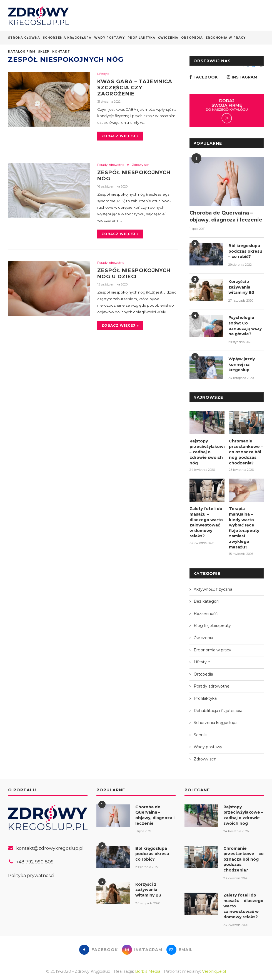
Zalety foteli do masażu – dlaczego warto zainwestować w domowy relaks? (206, 522)
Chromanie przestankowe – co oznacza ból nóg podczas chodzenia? (246, 452)
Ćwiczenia (168, 38)
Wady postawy (109, 38)
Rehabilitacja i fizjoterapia (218, 711)
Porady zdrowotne (111, 165)
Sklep (44, 52)
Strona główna (24, 38)
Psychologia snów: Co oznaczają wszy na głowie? (245, 326)
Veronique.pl (214, 971)
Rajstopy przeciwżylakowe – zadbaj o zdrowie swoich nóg (207, 452)
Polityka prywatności (31, 876)
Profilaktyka (141, 38)
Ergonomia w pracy (226, 38)
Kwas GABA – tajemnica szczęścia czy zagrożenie (135, 88)
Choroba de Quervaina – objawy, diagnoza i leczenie (226, 216)
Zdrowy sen (141, 165)
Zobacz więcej (120, 136)
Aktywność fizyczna (213, 589)
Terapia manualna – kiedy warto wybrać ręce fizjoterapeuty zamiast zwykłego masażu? (244, 528)
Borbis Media (148, 971)
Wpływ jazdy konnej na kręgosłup (242, 364)
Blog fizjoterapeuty (212, 626)
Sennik (200, 735)
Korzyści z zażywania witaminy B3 (241, 287)
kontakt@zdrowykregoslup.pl (50, 848)
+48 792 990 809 (35, 862)
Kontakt (61, 52)
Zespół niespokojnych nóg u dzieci (134, 274)
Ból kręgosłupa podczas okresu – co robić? (245, 251)
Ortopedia (192, 38)
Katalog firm (22, 52)
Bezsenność (206, 614)
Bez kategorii (207, 601)
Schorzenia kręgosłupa (67, 38)
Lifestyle (103, 74)
